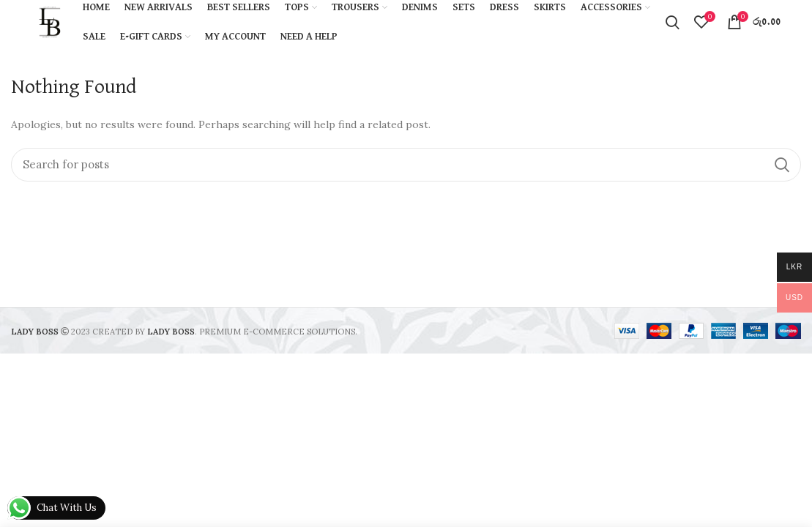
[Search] (406, 165)
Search (781, 165)
